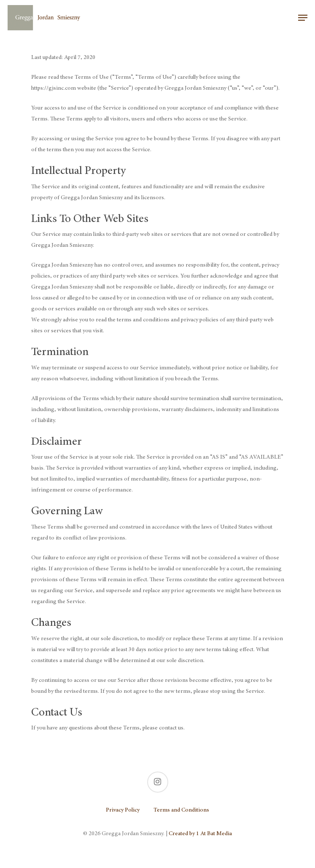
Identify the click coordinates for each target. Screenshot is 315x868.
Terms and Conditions (181, 810)
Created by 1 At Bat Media (200, 834)
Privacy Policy (123, 810)
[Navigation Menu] (303, 18)
